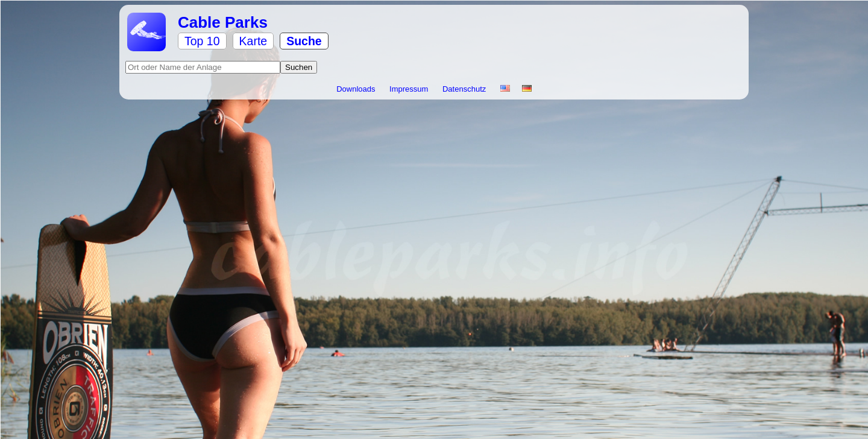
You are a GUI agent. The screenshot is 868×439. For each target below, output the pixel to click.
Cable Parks (223, 22)
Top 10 (202, 41)
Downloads (357, 89)
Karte (253, 41)
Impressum (410, 89)
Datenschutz (465, 89)
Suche (304, 41)
